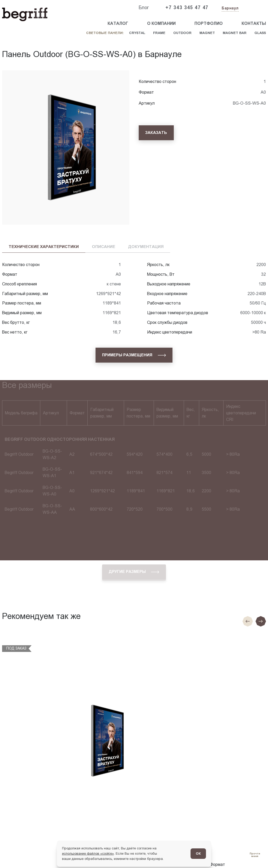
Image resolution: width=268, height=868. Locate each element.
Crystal (137, 33)
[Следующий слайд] (261, 621)
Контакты (254, 23)
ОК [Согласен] (198, 853)
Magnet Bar (235, 33)
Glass (260, 33)
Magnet (207, 33)
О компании (161, 23)
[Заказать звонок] (254, 8)
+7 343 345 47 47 (187, 8)
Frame (159, 33)
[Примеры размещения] (134, 355)
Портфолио (209, 23)
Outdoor (182, 33)
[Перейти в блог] (255, 855)
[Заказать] (156, 133)
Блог (144, 8)
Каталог (118, 23)
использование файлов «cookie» (88, 853)
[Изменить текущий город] (230, 9)
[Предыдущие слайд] (248, 621)
